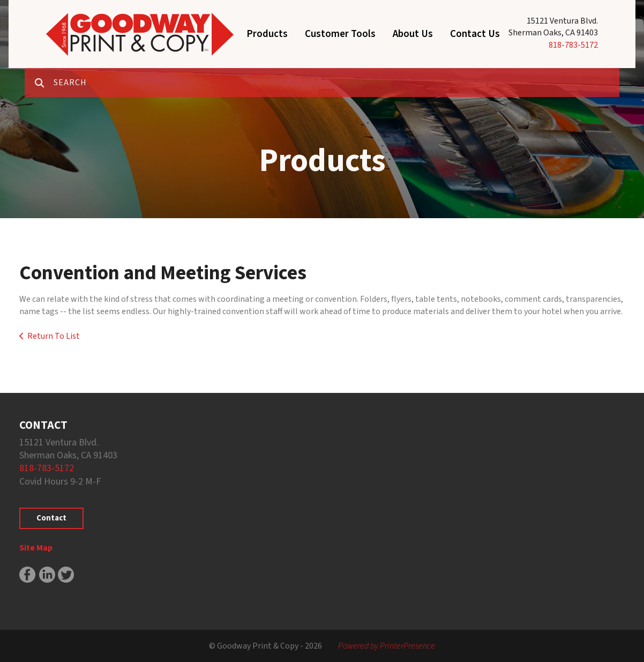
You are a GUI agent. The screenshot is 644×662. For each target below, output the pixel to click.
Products (267, 34)
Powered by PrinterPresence (387, 646)
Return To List (54, 336)
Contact (51, 518)
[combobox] (336, 83)
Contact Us (475, 34)
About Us (413, 34)
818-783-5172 (573, 45)
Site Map (36, 548)
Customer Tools (340, 34)
